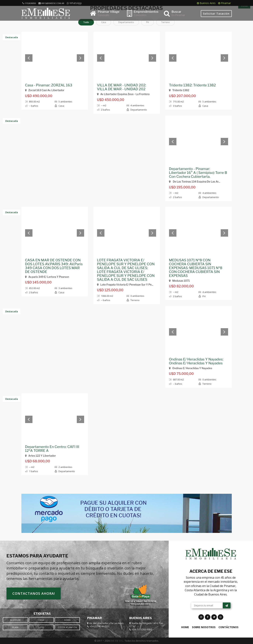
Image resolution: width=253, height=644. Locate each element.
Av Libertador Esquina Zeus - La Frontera (123, 94)
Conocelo (104, 15)
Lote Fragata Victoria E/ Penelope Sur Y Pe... (125, 285)
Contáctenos (228, 627)
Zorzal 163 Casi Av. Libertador (45, 90)
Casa (41, 620)
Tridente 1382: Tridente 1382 (192, 85)
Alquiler (15, 620)
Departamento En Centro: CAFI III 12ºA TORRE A (52, 449)
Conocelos (140, 15)
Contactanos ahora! (34, 593)
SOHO (67, 620)
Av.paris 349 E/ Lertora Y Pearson (47, 277)
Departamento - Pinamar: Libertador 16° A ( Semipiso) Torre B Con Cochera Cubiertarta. (198, 173)
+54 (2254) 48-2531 (100, 626)
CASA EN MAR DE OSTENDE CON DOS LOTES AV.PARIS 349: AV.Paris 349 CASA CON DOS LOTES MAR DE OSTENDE (54, 266)
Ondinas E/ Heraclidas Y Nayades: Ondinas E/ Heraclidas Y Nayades (196, 361)
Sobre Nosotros (204, 627)
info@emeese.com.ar (51, 3)
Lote (41, 627)
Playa (15, 627)
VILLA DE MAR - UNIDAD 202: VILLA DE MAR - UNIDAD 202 (122, 87)
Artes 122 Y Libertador (41, 456)
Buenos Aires (206, 3)
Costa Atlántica (67, 627)
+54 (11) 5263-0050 (142, 630)
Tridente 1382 (179, 90)
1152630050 (29, 3)
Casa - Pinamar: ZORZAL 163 (49, 85)
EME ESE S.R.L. (117, 641)
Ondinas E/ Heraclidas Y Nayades (191, 368)
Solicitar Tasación (216, 14)
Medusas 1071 (179, 281)
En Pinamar (178, 15)
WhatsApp (74, 3)
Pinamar (224, 3)
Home (185, 627)
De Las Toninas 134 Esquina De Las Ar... (195, 182)
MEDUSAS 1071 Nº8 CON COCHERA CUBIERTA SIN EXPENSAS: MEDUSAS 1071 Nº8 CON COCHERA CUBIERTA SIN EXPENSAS (196, 268)
